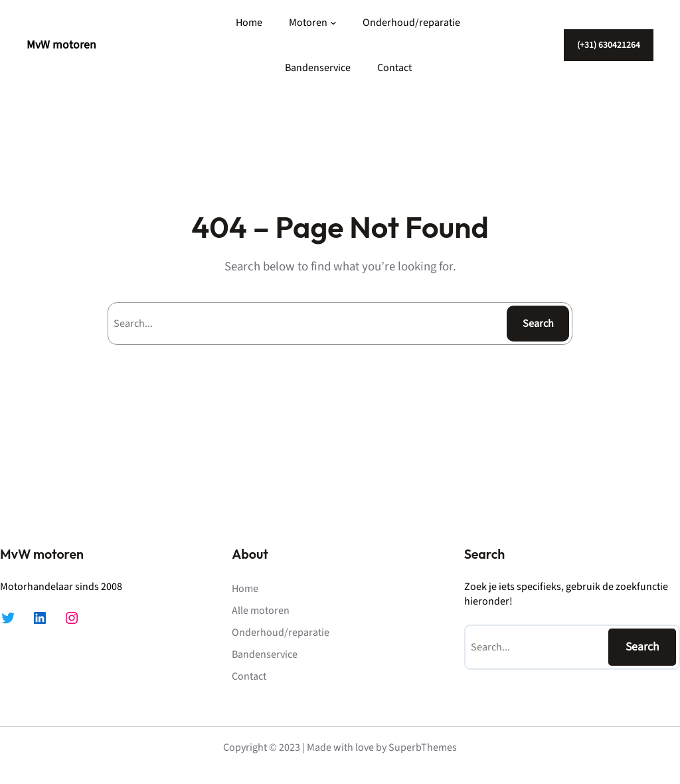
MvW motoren (61, 45)
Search (538, 324)
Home (249, 23)
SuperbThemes (423, 747)
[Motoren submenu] (333, 23)
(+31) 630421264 (609, 45)
